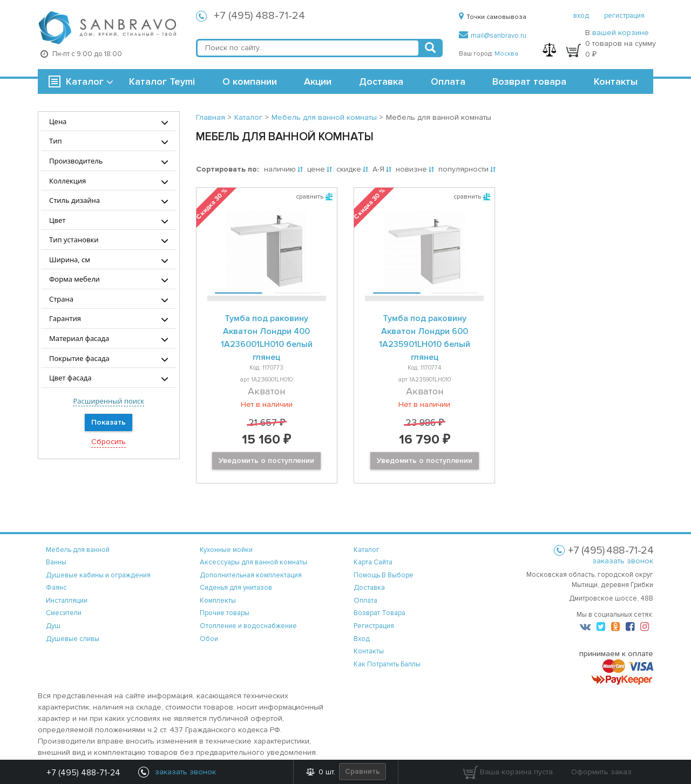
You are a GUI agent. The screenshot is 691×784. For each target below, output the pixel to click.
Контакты (616, 81)
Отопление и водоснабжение (248, 626)
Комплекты (218, 601)
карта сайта (373, 562)
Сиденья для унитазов (236, 588)
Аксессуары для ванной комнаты (253, 562)
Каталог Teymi (162, 81)
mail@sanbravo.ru (493, 36)
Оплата (448, 81)
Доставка (381, 81)
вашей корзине (621, 33)
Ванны (56, 562)
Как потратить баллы (387, 664)
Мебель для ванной (78, 550)
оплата (365, 601)
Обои (209, 639)
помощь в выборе (384, 575)
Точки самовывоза (493, 17)
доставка (369, 588)
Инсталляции (67, 601)
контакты (369, 651)
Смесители (64, 613)
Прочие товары (225, 613)
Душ (53, 626)
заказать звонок (623, 561)
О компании (250, 81)
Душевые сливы (73, 639)
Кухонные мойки (226, 550)
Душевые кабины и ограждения (98, 575)
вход (581, 16)
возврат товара (380, 613)
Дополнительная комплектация (251, 575)
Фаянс (56, 588)
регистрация (624, 16)
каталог (367, 550)
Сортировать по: (227, 169)
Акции (318, 81)
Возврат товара (529, 81)
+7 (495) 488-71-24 (259, 16)
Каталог (85, 81)
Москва (506, 54)
